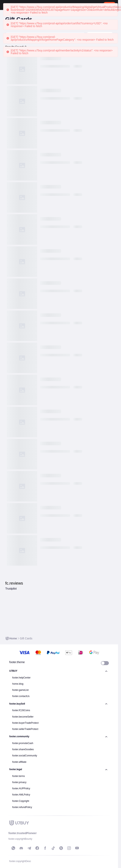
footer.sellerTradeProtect (25, 729)
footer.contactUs (21, 696)
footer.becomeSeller (23, 717)
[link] (11, 638)
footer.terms (19, 776)
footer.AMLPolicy (21, 795)
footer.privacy (19, 782)
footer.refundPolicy (22, 807)
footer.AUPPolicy (21, 788)
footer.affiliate (19, 762)
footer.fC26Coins (21, 710)
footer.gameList (20, 690)
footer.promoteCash (23, 743)
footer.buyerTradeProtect (25, 723)
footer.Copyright (21, 801)
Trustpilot (11, 589)
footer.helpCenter (21, 678)
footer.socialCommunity (25, 756)
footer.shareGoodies (23, 749)
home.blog (18, 684)
